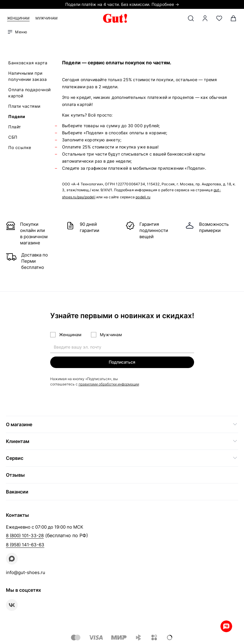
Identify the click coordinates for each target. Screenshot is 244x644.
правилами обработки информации (109, 384)
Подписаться (122, 362)
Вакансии (17, 492)
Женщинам (18, 18)
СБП (13, 137)
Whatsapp (226, 626)
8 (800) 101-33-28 (25, 536)
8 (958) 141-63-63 (25, 545)
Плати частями (24, 106)
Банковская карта (28, 63)
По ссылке (20, 147)
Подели (17, 116)
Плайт (15, 127)
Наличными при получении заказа (27, 76)
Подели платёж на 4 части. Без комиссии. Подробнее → (122, 4)
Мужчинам (47, 18)
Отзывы (15, 475)
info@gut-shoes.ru (26, 572)
